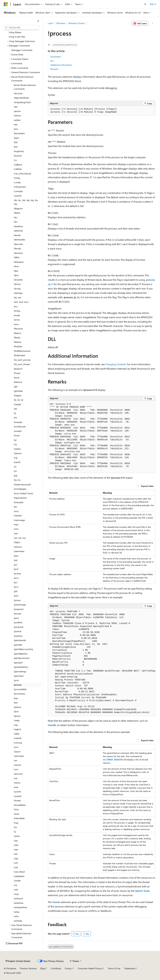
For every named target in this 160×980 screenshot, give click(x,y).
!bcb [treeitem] (16, 129)
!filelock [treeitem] (17, 333)
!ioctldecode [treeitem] (20, 427)
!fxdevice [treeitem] (18, 382)
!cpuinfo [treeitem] (18, 196)
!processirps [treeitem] (19, 694)
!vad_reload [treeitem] (19, 872)
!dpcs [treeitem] (16, 275)
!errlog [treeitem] (17, 311)
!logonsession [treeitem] (20, 498)
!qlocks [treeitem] (17, 716)
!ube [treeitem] (16, 849)
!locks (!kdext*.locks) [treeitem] (23, 493)
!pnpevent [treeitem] (19, 609)
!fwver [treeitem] (17, 378)
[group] (102, 662)
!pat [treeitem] (16, 560)
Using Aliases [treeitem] (15, 32)
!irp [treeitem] (15, 444)
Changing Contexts (116, 364)
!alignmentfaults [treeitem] (21, 98)
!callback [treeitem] (18, 165)
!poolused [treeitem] (18, 627)
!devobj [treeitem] (17, 248)
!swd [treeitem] (16, 787)
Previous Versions (28, 968)
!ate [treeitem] (16, 124)
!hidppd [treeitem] (17, 395)
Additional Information (61, 65)
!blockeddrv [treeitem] (19, 133)
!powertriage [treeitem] (20, 605)
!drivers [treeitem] (17, 284)
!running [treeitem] (18, 743)
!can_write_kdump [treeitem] (22, 173)
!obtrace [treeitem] (18, 547)
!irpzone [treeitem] (18, 453)
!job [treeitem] (16, 476)
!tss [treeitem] (15, 827)
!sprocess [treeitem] (18, 774)
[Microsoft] (6, 4)
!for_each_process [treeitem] (22, 360)
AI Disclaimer (10, 968)
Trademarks (130, 968)
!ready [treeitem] (17, 720)
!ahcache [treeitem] (18, 93)
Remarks (54, 69)
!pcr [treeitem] (16, 582)
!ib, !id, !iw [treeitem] (19, 400)
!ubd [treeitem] (16, 845)
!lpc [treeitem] (15, 507)
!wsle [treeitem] (16, 916)
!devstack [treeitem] (18, 253)
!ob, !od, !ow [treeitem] (20, 538)
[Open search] (145, 4)
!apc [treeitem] (16, 107)
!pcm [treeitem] (16, 578)
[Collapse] (38, 21)
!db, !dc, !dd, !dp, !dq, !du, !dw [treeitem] (26, 202)
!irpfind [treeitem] (17, 449)
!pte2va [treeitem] (17, 707)
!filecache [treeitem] (18, 329)
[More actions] (152, 23)
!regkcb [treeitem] (17, 729)
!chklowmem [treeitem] (20, 187)
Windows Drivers (76, 23)
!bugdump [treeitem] (19, 151)
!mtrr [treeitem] (16, 529)
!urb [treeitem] (16, 863)
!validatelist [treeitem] (19, 876)
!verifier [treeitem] (17, 881)
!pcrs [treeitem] (16, 587)
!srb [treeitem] (16, 778)
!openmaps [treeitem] (19, 551)
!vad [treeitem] (16, 867)
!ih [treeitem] (15, 413)
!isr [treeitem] (15, 467)
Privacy (68, 968)
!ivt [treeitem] (15, 471)
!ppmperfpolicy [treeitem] (21, 667)
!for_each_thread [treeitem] (22, 364)
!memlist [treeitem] (18, 516)
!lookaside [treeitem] (19, 502)
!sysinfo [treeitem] (17, 792)
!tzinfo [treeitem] (17, 836)
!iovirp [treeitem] (17, 435)
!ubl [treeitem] (16, 854)
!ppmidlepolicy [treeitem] (21, 654)
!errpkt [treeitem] (17, 315)
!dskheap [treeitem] (18, 293)
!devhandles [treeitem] (19, 240)
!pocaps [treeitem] (17, 613)
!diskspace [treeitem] (19, 262)
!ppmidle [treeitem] (18, 645)
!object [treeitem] (17, 542)
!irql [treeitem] (16, 458)
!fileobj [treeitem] (17, 337)
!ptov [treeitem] (16, 711)
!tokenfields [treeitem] (19, 818)
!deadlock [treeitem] (18, 226)
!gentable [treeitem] (18, 391)
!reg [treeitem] (16, 725)
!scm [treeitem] (16, 747)
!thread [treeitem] (17, 800)
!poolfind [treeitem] (18, 622)
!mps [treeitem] (16, 524)
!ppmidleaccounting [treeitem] (23, 649)
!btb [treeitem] (16, 142)
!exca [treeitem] (16, 324)
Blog (43, 968)
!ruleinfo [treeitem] (18, 738)
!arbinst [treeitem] (17, 116)
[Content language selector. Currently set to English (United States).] (18, 961)
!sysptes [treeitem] (18, 796)
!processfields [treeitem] (20, 689)
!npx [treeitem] (16, 533)
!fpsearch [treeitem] (18, 369)
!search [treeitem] (17, 752)
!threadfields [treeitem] (20, 805)
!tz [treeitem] (15, 832)
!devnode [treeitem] (18, 244)
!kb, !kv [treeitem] (17, 480)
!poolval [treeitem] (17, 631)
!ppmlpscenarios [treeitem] (22, 658)
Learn (50, 23)
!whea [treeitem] (17, 912)
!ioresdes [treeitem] (18, 422)
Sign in (153, 4)
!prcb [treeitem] (16, 680)
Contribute (56, 968)
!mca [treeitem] (16, 511)
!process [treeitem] (18, 685)
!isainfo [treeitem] (17, 462)
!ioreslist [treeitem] (18, 431)
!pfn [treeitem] (16, 591)
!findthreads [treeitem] (19, 355)
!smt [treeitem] (16, 769)
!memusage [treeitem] (19, 520)
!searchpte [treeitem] (19, 756)
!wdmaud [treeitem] (18, 898)
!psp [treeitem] (16, 698)
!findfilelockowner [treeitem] (22, 351)
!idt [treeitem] (15, 409)
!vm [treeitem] (16, 885)
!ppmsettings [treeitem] (20, 671)
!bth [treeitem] (16, 147)
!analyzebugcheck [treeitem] (22, 102)
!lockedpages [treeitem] (20, 489)
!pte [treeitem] (16, 703)
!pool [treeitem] (16, 618)
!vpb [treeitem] (16, 889)
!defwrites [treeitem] (18, 231)
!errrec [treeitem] (17, 320)
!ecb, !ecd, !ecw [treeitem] (21, 302)
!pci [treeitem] (15, 565)
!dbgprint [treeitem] (18, 208)
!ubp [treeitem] (16, 858)
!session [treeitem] (17, 765)
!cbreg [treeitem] (17, 178)
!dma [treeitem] (16, 266)
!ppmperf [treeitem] (18, 663)
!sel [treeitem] (15, 760)
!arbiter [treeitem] (17, 120)
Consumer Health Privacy (90, 968)
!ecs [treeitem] (16, 306)
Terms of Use (114, 968)
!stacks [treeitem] (17, 783)
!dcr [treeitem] (16, 217)
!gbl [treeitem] (16, 387)
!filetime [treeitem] (17, 342)
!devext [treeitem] (17, 235)
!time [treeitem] (16, 809)
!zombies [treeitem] (18, 921)
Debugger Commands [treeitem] (22, 50)
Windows (61, 23)
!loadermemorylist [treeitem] (22, 484)
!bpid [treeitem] (16, 138)
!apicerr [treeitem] (17, 111)
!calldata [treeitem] (18, 169)
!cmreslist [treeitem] (18, 191)
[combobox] (21, 27)
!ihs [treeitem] (15, 418)
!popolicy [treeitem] (18, 636)
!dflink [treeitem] (17, 257)
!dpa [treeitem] (16, 271)
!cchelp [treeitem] (17, 182)
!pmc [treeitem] (16, 596)
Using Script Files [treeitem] (17, 37)
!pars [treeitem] (16, 556)
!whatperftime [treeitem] (20, 907)
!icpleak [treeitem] (17, 404)
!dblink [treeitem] (17, 213)
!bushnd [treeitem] (18, 156)
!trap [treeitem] (16, 823)
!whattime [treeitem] (19, 903)
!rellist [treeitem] (17, 734)
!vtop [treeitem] (16, 894)
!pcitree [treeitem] (17, 573)
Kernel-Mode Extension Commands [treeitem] (25, 87)
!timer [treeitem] (17, 814)
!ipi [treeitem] (15, 440)
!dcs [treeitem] (16, 222)
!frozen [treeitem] (17, 373)
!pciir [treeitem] (16, 569)
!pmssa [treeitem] (17, 600)
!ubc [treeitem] (16, 841)
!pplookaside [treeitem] (20, 640)
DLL (52, 61)
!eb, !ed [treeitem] (17, 297)
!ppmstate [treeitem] (19, 676)
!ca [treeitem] (15, 160)
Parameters (56, 57)
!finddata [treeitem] (18, 346)
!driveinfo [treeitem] (18, 280)
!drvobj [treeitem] (17, 289)
